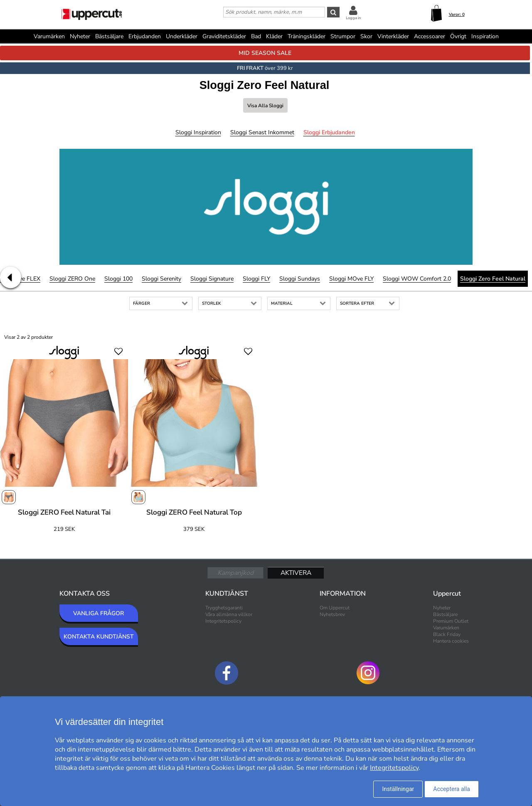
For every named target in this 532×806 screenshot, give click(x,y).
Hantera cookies (451, 641)
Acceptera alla (452, 789)
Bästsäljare (109, 36)
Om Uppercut (335, 608)
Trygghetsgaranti (224, 608)
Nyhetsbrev (332, 614)
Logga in (353, 18)
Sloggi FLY (256, 279)
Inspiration (485, 36)
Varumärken (49, 36)
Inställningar (398, 789)
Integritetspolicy (223, 621)
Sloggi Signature (212, 279)
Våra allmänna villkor (229, 614)
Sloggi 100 (118, 279)
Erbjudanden (145, 36)
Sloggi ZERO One (72, 279)
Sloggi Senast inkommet (262, 132)
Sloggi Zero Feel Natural (493, 279)
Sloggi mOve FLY (351, 279)
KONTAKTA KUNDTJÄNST (99, 637)
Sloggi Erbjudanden (329, 132)
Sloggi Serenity (161, 279)
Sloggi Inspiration (198, 132)
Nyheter (80, 36)
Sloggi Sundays (300, 279)
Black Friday (447, 634)
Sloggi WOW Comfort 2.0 (417, 279)
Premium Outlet (451, 621)
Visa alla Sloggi (265, 106)
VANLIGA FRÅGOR (99, 613)
